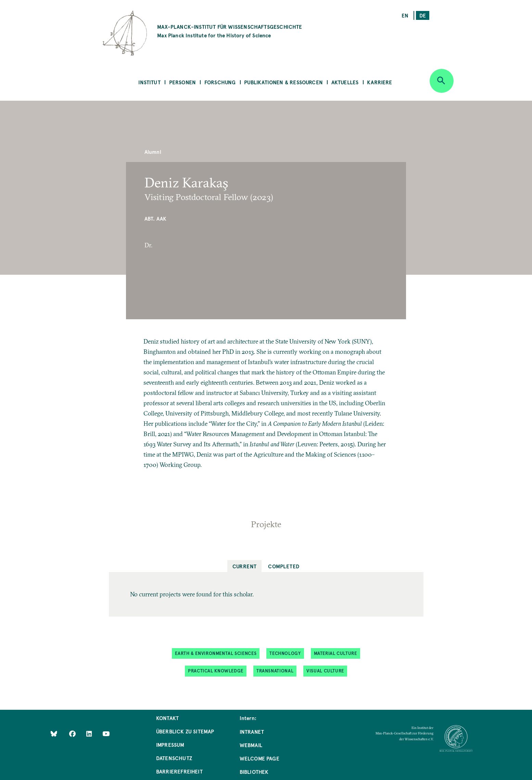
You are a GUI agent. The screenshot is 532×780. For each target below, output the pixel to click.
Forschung (220, 82)
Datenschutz (174, 758)
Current (245, 566)
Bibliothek (254, 772)
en (405, 15)
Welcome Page (259, 758)
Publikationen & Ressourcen (283, 82)
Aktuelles (345, 82)
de (423, 15)
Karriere (379, 82)
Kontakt (167, 718)
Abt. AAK (155, 218)
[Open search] (442, 81)
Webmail (251, 745)
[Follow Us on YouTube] (106, 734)
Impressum (170, 745)
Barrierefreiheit (179, 771)
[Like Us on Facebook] (73, 734)
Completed (284, 566)
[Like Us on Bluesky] (54, 734)
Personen (182, 82)
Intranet (252, 732)
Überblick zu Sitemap (185, 731)
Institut (149, 82)
